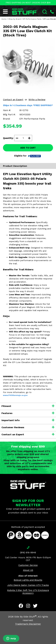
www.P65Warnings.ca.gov (15, 395)
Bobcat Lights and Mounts (28, 580)
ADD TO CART (28, 148)
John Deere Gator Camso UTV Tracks (28, 585)
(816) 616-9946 (28, 553)
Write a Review (37, 100)
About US (28, 570)
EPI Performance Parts (32, 19)
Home (4, 19)
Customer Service (28, 565)
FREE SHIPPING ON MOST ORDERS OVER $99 (28, 3)
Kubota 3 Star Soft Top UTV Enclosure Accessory (28, 592)
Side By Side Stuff (25, 617)
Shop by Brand (15, 19)
